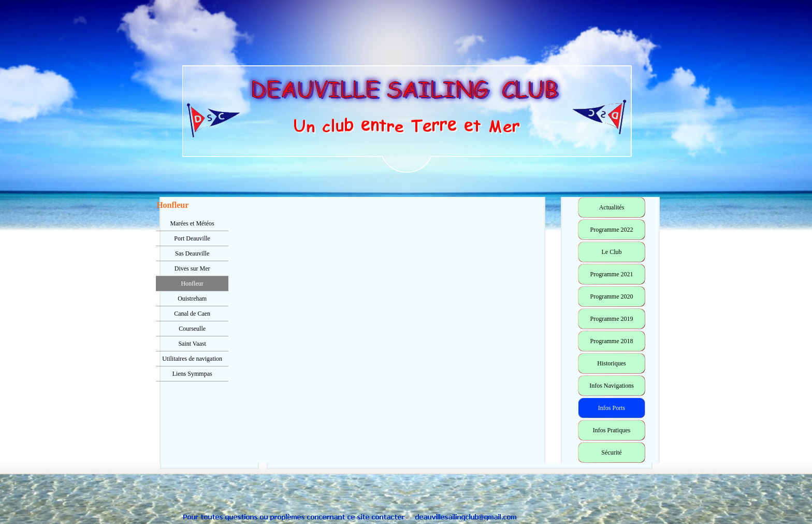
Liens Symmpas (192, 374)
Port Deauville (192, 238)
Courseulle (192, 329)
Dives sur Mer (192, 268)
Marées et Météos (192, 223)
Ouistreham (192, 299)
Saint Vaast (192, 344)
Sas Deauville (192, 253)
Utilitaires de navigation (192, 359)
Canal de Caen (192, 314)
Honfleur (192, 284)
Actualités (612, 207)
